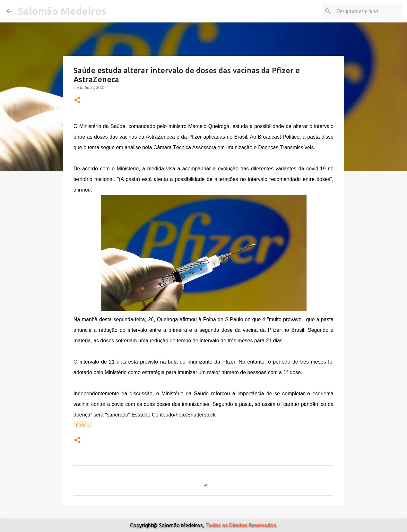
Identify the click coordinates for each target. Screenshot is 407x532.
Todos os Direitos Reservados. (241, 525)
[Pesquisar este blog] (368, 11)
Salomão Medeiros (62, 11)
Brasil (83, 425)
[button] (77, 101)
